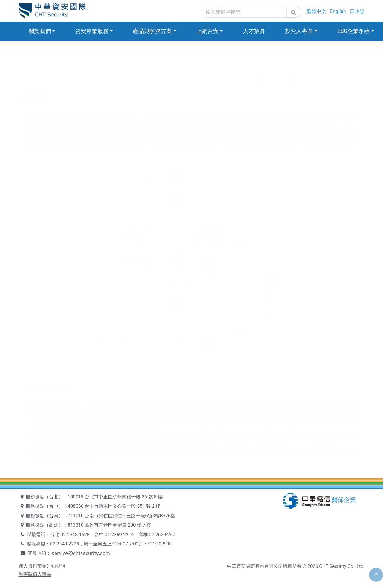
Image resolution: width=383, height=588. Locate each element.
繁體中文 (316, 11)
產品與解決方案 (152, 31)
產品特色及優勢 (278, 82)
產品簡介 (105, 82)
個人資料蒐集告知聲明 (42, 566)
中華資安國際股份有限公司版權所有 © (267, 566)
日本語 (357, 11)
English (338, 11)
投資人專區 (299, 31)
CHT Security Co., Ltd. (342, 566)
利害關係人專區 (35, 574)
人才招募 (254, 31)
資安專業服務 (92, 31)
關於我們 (40, 31)
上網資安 (207, 31)
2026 (313, 566)
